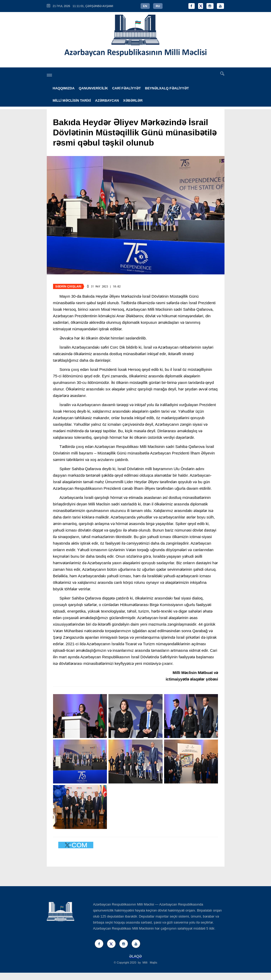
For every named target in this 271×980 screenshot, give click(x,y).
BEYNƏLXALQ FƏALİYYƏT (167, 88)
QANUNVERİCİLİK (93, 88)
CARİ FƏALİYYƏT (126, 88)
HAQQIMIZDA (64, 88)
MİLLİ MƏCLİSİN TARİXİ (72, 100)
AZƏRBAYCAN (107, 100)
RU (158, 6)
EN (145, 6)
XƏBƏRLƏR (133, 100)
